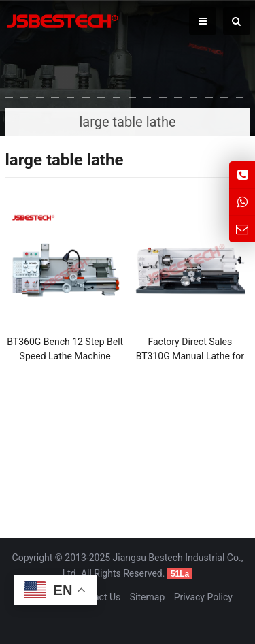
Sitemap (147, 597)
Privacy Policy (203, 597)
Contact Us (98, 597)
